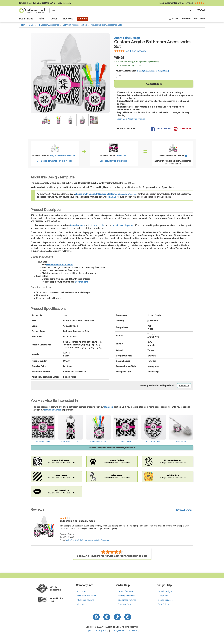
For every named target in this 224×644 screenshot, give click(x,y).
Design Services (165, 600)
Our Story (82, 591)
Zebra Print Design (127, 38)
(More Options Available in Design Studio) (153, 71)
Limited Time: (45, 3)
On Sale (83, 19)
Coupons (89, 630)
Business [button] (69, 19)
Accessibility (134, 630)
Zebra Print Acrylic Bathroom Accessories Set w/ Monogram (88, 540)
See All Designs (165, 591)
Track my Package (126, 604)
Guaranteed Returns (127, 600)
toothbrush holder (96, 225)
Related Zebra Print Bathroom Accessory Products (112, 448)
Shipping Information (127, 596)
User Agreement (118, 630)
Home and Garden (53, 410)
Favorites (186, 19)
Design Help (164, 596)
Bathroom (109, 407)
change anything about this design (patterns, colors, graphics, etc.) (106, 194)
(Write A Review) (184, 510)
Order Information (126, 591)
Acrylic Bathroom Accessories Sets (66, 156)
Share (161, 129)
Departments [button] (27, 19)
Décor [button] (55, 19)
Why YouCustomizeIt (87, 596)
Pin (182, 129)
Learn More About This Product (131, 119)
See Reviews (130, 51)
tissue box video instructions (59, 265)
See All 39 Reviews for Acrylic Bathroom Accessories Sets (112, 554)
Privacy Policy (102, 630)
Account (174, 19)
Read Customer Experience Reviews (182, 3)
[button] (200, 11)
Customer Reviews (86, 600)
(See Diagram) (81, 282)
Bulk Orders (163, 604)
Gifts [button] (43, 19)
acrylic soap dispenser (123, 225)
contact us (111, 197)
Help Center (199, 19)
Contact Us (184, 386)
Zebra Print (122, 156)
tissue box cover (78, 225)
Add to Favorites (126, 129)
